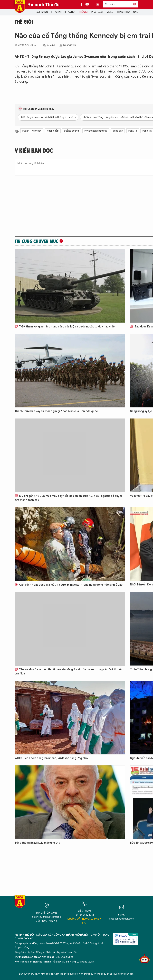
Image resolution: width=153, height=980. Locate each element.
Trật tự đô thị (43, 12)
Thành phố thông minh (131, 12)
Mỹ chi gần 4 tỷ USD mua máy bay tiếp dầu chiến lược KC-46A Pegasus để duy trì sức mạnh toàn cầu (69, 498)
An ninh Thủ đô (44, 4)
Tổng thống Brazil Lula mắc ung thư (37, 843)
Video (110, 12)
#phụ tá (133, 131)
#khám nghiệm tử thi (96, 131)
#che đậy (118, 131)
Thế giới (83, 12)
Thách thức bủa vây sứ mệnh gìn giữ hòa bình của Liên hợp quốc (56, 411)
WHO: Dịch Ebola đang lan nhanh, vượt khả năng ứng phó (51, 758)
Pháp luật (97, 12)
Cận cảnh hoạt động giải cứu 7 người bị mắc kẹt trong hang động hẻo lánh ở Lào (69, 585)
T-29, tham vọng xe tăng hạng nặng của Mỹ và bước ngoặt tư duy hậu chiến (65, 327)
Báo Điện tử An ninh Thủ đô (20, 7)
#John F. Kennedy (32, 131)
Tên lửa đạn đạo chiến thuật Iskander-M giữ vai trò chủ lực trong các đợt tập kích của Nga (69, 672)
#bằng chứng (71, 131)
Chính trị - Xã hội (65, 12)
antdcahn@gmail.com (122, 919)
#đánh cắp (53, 131)
